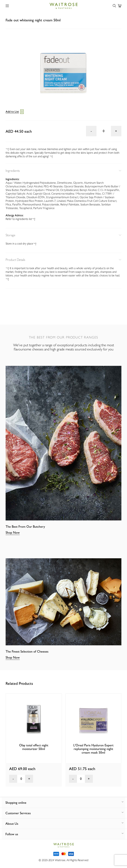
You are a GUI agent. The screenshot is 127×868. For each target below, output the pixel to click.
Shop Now (13, 532)
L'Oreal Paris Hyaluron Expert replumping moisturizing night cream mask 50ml (93, 749)
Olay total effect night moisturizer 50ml (34, 747)
